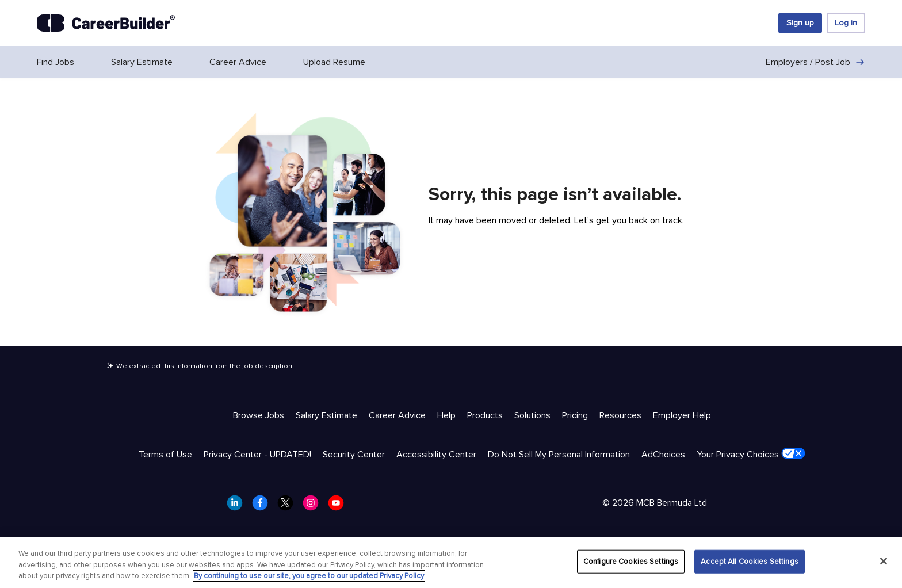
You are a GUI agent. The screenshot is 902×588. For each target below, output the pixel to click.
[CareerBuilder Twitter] (289, 506)
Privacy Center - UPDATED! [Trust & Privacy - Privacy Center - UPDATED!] (257, 455)
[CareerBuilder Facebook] (263, 506)
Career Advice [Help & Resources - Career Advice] (397, 415)
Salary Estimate (142, 62)
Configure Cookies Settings (631, 561)
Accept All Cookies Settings (750, 561)
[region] (451, 562)
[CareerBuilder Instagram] (314, 506)
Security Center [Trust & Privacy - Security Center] (354, 455)
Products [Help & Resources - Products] (485, 415)
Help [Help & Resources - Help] (446, 415)
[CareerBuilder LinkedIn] (238, 506)
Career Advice (238, 62)
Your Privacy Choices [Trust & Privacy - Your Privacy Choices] (751, 454)
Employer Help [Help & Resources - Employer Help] (682, 415)
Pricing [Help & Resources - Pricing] (575, 415)
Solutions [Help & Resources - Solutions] (532, 415)
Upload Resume (334, 62)
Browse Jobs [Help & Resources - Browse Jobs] (259, 415)
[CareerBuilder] (106, 23)
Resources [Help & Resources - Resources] (620, 415)
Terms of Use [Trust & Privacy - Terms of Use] (165, 455)
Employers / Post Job (815, 62)
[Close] (884, 561)
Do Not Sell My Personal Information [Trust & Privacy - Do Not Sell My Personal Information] (559, 455)
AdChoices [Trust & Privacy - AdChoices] (663, 455)
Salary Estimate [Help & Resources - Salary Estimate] (326, 415)
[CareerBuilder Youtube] (339, 506)
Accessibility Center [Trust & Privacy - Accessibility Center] (436, 455)
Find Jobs (56, 62)
